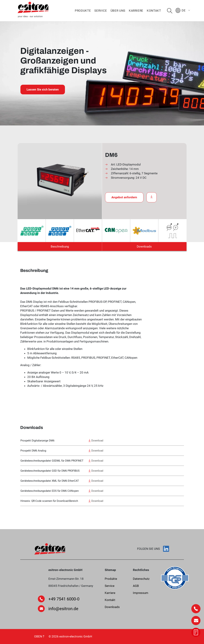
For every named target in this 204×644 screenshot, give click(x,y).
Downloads (144, 246)
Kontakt (154, 11)
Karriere (136, 11)
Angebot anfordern (124, 197)
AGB (136, 586)
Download (96, 441)
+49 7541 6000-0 (64, 599)
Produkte (83, 11)
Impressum (141, 593)
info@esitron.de (63, 609)
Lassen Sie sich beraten (43, 89)
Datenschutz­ (141, 579)
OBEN (39, 636)
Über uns (118, 11)
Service (101, 11)
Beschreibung (60, 246)
